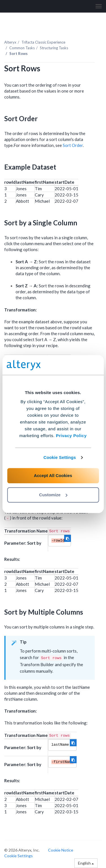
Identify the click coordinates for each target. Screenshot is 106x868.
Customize (53, 495)
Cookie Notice (61, 850)
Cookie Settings (60, 457)
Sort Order (73, 145)
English (86, 863)
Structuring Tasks (54, 48)
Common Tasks (22, 48)
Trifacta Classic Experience (43, 42)
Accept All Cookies (53, 475)
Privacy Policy (71, 436)
